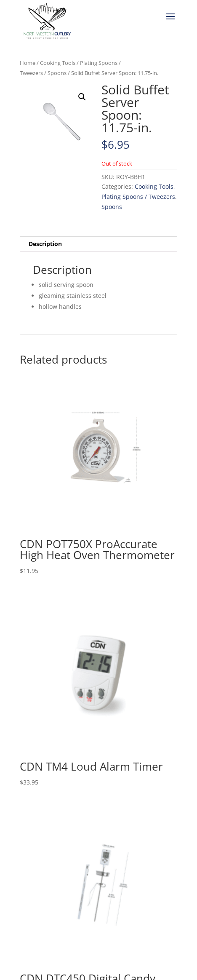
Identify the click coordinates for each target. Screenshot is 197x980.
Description (45, 244)
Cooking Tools (58, 63)
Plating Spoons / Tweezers (138, 197)
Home (28, 63)
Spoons (57, 73)
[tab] (98, 244)
